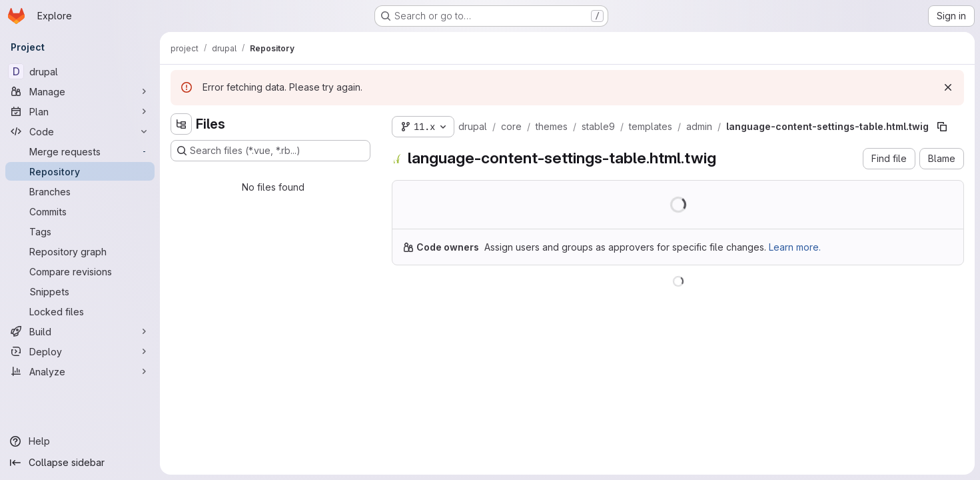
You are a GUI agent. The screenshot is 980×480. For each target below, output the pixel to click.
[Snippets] (80, 291)
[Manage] (80, 91)
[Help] (80, 441)
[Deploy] (80, 351)
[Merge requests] (80, 151)
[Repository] (80, 171)
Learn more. (795, 247)
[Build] (80, 331)
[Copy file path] (942, 127)
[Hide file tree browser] (181, 124)
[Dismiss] (948, 87)
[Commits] (80, 211)
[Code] (80, 131)
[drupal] (80, 71)
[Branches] (80, 191)
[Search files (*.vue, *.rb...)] (270, 151)
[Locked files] (80, 311)
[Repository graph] (80, 251)
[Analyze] (80, 371)
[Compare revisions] (80, 271)
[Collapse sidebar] (80, 463)
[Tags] (80, 231)
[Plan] (80, 111)
